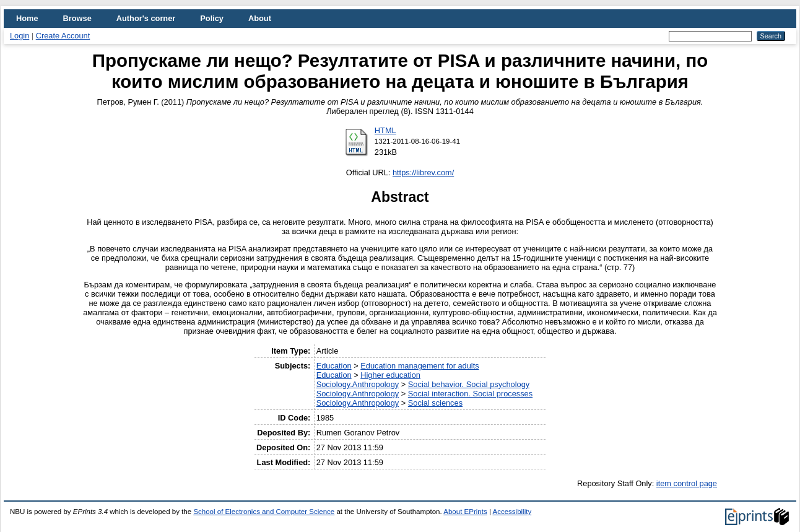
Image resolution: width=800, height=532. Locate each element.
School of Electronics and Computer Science (264, 512)
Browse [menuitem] (77, 18)
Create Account (63, 36)
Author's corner (146, 18)
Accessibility (512, 512)
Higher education (390, 375)
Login (20, 36)
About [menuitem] (260, 18)
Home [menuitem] (27, 18)
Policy (212, 18)
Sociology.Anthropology (358, 384)
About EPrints (465, 512)
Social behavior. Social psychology (469, 384)
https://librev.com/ (423, 172)
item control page (687, 483)
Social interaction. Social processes (470, 394)
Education (334, 366)
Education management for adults (420, 366)
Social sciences (435, 403)
